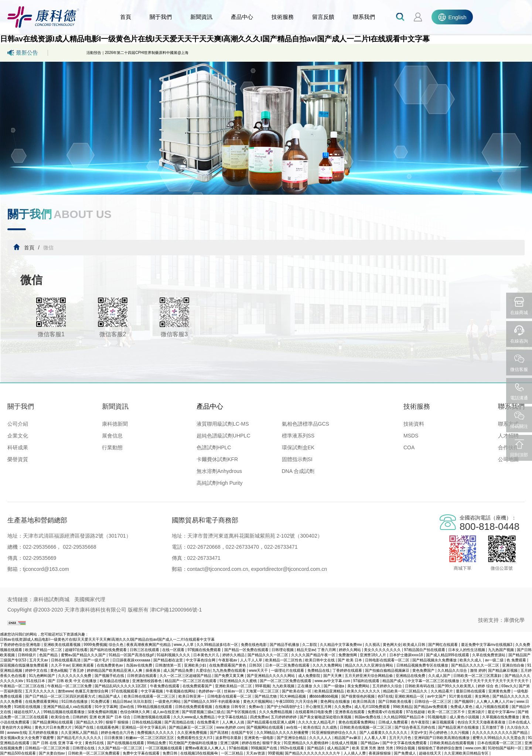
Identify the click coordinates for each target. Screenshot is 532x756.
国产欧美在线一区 (297, 691)
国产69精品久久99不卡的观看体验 (212, 701)
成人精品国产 (339, 748)
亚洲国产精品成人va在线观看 (68, 707)
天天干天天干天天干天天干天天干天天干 (496, 681)
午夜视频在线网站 (181, 691)
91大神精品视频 (293, 696)
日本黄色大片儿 (207, 655)
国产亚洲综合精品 (292, 738)
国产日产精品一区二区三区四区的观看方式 (61, 696)
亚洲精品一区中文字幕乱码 (144, 727)
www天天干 (259, 670)
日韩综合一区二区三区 (434, 701)
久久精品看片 (442, 691)
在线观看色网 (108, 727)
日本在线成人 (519, 722)
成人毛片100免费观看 (373, 707)
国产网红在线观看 (444, 645)
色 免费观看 (517, 660)
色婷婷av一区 (210, 691)
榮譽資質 (18, 459)
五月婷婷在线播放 (44, 733)
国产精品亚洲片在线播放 (459, 727)
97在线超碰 (416, 712)
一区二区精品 (233, 753)
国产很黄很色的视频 (359, 696)
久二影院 (310, 645)
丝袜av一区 (234, 691)
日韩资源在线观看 (142, 676)
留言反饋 (323, 17)
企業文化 (18, 436)
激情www (65, 691)
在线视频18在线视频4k (199, 753)
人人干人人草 (252, 660)
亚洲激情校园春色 (148, 681)
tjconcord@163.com (46, 569)
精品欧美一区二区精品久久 (406, 691)
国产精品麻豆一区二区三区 (192, 727)
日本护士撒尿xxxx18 (407, 655)
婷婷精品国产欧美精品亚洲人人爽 (115, 670)
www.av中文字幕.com (333, 681)
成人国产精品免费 (179, 670)
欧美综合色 (61, 717)
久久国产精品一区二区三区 (121, 748)
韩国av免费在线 (368, 717)
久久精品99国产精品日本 (405, 717)
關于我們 (161, 17)
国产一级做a (334, 686)
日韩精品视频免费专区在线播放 (423, 665)
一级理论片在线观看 (288, 670)
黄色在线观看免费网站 (357, 722)
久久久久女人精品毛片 (317, 722)
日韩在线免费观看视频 (194, 707)
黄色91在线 (95, 743)
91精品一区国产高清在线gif (132, 655)
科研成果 (18, 447)
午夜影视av (228, 660)
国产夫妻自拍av (52, 753)
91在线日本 (36, 681)
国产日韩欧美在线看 (395, 701)
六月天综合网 (307, 701)
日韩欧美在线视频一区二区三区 (366, 727)
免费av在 (257, 707)
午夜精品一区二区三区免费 (70, 686)
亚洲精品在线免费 (411, 676)
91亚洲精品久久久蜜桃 (239, 681)
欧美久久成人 (471, 660)
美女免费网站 (359, 686)
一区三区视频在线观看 (164, 748)
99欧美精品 (403, 707)
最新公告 (23, 53)
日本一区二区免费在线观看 (288, 665)
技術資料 (414, 424)
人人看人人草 (376, 738)
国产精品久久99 (90, 722)
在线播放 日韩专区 (231, 707)
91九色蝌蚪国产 (42, 676)
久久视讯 (373, 645)
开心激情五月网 (319, 707)
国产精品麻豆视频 (503, 670)
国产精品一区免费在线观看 (247, 650)
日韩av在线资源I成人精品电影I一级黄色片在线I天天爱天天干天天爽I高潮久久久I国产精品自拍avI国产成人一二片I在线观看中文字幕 (215, 39)
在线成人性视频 (345, 743)
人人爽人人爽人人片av (495, 701)
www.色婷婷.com (231, 727)
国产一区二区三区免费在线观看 (286, 681)
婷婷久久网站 (350, 650)
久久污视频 (460, 733)
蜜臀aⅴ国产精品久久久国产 (84, 655)
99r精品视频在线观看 (155, 707)
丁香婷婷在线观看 (348, 670)
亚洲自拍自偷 (514, 665)
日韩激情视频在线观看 (152, 717)
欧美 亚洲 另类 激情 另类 (373, 748)
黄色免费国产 (424, 670)
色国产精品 (49, 655)
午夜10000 (284, 701)
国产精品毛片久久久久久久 (80, 738)
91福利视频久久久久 (174, 655)
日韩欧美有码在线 (420, 686)
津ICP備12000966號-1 (176, 610)
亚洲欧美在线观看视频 (63, 645)
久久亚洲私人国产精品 (80, 733)
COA (409, 447)
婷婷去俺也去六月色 (118, 733)
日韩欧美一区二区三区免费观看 (94, 753)
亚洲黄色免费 (500, 691)
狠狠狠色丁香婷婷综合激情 (441, 748)
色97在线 (385, 696)
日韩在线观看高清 (66, 660)
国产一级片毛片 (97, 660)
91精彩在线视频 (28, 707)
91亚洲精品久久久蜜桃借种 (307, 743)
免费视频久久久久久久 (156, 733)
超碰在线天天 (431, 753)
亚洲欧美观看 (83, 665)
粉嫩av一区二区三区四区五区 (150, 738)
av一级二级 (495, 660)
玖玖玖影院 (143, 701)
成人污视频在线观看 (493, 707)
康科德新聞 (115, 424)
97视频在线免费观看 (205, 650)
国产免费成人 (405, 753)
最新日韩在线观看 (471, 691)
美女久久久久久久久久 (383, 650)
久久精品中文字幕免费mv (341, 645)
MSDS (411, 436)
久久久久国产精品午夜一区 (314, 655)
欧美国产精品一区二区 (44, 650)
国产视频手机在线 (110, 676)
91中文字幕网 (106, 707)
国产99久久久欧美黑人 (457, 686)
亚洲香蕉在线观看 (350, 712)
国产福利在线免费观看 (109, 650)
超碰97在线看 (76, 650)
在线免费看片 (209, 722)
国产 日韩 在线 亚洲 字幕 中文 (58, 743)
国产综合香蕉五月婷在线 (415, 727)
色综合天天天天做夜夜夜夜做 (482, 722)
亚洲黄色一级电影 (260, 738)
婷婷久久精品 (234, 655)
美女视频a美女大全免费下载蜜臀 (27, 738)
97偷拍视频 (239, 748)
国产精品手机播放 (285, 645)
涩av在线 (127, 707)
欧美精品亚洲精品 (330, 691)
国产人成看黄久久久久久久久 (384, 733)
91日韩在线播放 (75, 701)
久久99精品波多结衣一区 (218, 645)
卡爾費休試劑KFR (217, 459)
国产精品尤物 (266, 696)
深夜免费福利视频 (103, 712)
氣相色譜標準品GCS (306, 424)
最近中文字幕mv (502, 712)
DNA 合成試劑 (298, 471)
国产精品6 (316, 748)
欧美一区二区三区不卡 (447, 712)
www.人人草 (184, 645)
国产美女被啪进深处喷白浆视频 (326, 717)
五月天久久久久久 (40, 691)
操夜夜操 (154, 670)
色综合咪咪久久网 (135, 712)
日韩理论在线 (84, 748)
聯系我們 (364, 17)
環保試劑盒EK (298, 447)
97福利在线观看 (367, 681)
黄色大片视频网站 (258, 701)
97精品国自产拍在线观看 (425, 650)
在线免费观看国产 (198, 686)
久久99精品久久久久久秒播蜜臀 (283, 733)
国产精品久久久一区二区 (268, 655)
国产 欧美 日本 (350, 660)
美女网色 (483, 696)
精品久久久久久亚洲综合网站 (370, 665)
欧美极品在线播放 (115, 681)
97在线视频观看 (125, 691)
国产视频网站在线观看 (265, 727)
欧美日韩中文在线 (320, 660)
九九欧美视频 (284, 686)
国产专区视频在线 (242, 712)
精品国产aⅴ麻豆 (348, 738)
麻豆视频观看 (444, 722)
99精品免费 (157, 743)
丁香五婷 (77, 670)
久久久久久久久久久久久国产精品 (500, 733)
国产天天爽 (333, 676)
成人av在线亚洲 (166, 712)
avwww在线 (17, 733)
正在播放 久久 (310, 686)
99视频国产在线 (265, 748)
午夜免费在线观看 (165, 686)
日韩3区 (256, 665)
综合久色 (117, 645)
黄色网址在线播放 (336, 701)
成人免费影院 (310, 676)
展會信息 (112, 436)
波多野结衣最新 (229, 738)
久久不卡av (60, 665)
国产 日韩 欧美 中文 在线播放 (73, 681)
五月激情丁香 (493, 727)
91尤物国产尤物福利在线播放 (194, 743)
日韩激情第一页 (169, 665)
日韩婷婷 (80, 717)
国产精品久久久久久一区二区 (476, 665)
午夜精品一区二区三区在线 (23, 686)
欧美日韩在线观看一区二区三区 (150, 696)
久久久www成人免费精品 (194, 717)
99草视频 (262, 686)
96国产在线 (85, 727)
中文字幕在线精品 (233, 717)
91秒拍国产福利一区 (505, 748)
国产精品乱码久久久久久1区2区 (121, 686)
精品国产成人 (394, 681)
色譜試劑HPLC (214, 447)
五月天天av (39, 660)
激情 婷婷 (478, 670)
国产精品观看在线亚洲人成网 (272, 722)
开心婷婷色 (439, 733)
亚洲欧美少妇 (196, 665)
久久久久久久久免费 (75, 676)
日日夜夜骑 (114, 738)
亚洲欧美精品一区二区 (234, 686)
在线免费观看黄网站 (42, 701)
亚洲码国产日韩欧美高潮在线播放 (442, 738)
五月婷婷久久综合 (388, 686)
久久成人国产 (440, 676)
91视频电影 (438, 717)
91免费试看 (101, 701)
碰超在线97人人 (28, 712)
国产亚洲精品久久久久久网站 (271, 676)
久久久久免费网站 (328, 665)
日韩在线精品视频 (147, 722)
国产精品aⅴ (371, 743)
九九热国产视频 (502, 650)
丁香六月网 (327, 650)
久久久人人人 (321, 738)
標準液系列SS (298, 436)
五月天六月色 (401, 738)
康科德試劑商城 (51, 599)
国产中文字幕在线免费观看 (405, 743)
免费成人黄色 (462, 707)
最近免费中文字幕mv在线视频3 (487, 645)
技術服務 (283, 17)
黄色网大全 (392, 645)
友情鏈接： (20, 599)
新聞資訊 (201, 17)
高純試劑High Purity (219, 483)
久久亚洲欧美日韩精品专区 (467, 753)
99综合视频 (406, 748)
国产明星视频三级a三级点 (203, 712)
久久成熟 (330, 727)
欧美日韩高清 (364, 701)
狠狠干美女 (272, 743)
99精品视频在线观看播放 (64, 712)
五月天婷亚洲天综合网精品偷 (369, 676)
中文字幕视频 (152, 691)
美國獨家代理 (90, 599)
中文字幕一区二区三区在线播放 (434, 681)
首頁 (126, 17)
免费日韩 (170, 753)
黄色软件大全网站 (17, 727)
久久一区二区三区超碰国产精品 (186, 676)
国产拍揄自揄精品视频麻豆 (388, 670)
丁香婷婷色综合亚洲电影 (21, 645)
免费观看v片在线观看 (386, 712)
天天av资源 (256, 753)
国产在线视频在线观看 (126, 743)
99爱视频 (275, 753)
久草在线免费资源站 (489, 655)
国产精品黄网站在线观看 (53, 722)
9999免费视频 (95, 645)
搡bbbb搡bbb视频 (324, 696)
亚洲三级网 (230, 743)
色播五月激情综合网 (92, 691)
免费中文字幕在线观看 (142, 753)
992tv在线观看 (292, 748)
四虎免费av (260, 717)
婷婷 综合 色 (488, 686)
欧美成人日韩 (415, 645)
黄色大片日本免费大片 (54, 727)
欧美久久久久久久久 (364, 691)
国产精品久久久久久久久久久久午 (313, 753)
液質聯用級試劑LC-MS (223, 424)
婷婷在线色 (251, 743)
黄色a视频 (59, 670)
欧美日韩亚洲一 (192, 696)
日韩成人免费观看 (394, 722)
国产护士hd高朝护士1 (285, 707)
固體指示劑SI (297, 459)
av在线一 (294, 727)
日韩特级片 (28, 655)
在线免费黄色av (110, 665)
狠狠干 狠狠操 (118, 722)
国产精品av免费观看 (431, 707)
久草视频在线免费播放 (501, 717)
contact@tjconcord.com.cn (218, 569)
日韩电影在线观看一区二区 (388, 660)
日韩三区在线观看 (145, 650)
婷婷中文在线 (37, 670)
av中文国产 (437, 696)
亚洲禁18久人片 (374, 655)
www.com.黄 (476, 748)
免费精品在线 (319, 670)
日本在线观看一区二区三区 (500, 743)
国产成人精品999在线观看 (448, 655)
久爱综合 (203, 670)
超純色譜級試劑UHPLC (223, 436)
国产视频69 (464, 701)
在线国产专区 (243, 733)
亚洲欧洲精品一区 (410, 696)
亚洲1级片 (477, 712)
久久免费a (343, 707)
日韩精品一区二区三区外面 (48, 748)
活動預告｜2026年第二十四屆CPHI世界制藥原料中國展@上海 (137, 53)
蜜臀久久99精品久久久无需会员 (499, 738)
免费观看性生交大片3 (195, 738)
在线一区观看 (174, 650)
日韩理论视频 (283, 650)
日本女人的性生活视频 (467, 650)
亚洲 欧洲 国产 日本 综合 (110, 717)
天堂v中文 (419, 733)
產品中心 (242, 17)
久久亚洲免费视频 (193, 733)
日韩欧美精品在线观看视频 (452, 743)
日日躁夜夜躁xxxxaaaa (132, 660)
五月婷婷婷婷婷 (284, 717)
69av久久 (509, 686)
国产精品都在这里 (169, 660)
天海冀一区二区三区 (263, 691)
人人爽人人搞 (234, 722)
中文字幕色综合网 (201, 660)
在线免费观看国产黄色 (228, 665)
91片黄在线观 (461, 696)
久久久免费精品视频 (276, 712)
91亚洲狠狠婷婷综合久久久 (334, 733)
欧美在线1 (312, 727)
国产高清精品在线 (180, 722)
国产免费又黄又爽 (230, 676)
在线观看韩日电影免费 (314, 712)
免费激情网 (348, 655)
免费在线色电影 (254, 645)
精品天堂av (306, 650)
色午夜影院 (421, 722)
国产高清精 (220, 733)
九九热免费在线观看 (230, 670)
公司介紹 (18, 424)
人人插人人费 (355, 753)
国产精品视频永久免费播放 (435, 660)
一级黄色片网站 (168, 701)
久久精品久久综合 (453, 670)
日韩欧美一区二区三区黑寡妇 (478, 676)
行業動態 (112, 447)
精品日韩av (122, 701)
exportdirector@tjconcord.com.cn (289, 569)
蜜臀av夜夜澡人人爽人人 (206, 748)
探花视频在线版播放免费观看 (25, 665)
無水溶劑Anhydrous (219, 471)
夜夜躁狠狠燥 (380, 753)
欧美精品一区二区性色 (284, 660)
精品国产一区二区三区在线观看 (191, 681)
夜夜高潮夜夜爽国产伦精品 (149, 645)
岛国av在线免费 (139, 665)
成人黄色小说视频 (465, 717)
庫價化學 (514, 620)
